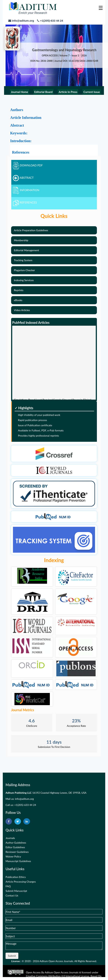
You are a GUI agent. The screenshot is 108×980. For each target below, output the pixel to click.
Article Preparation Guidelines (31, 230)
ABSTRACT (23, 178)
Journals (10, 838)
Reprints (19, 290)
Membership (21, 240)
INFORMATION (26, 190)
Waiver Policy (13, 856)
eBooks (18, 300)
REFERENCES (25, 202)
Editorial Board (43, 92)
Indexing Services (24, 280)
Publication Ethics (16, 877)
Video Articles (22, 310)
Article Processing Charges (21, 882)
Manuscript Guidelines (18, 861)
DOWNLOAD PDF (28, 165)
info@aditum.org (24, 799)
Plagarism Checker (24, 270)
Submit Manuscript (16, 891)
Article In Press (68, 92)
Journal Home (20, 92)
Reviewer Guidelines (17, 852)
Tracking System (23, 260)
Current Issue (92, 92)
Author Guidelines (16, 843)
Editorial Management (26, 250)
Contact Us (12, 895)
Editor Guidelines (15, 847)
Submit (12, 956)
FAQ (8, 886)
